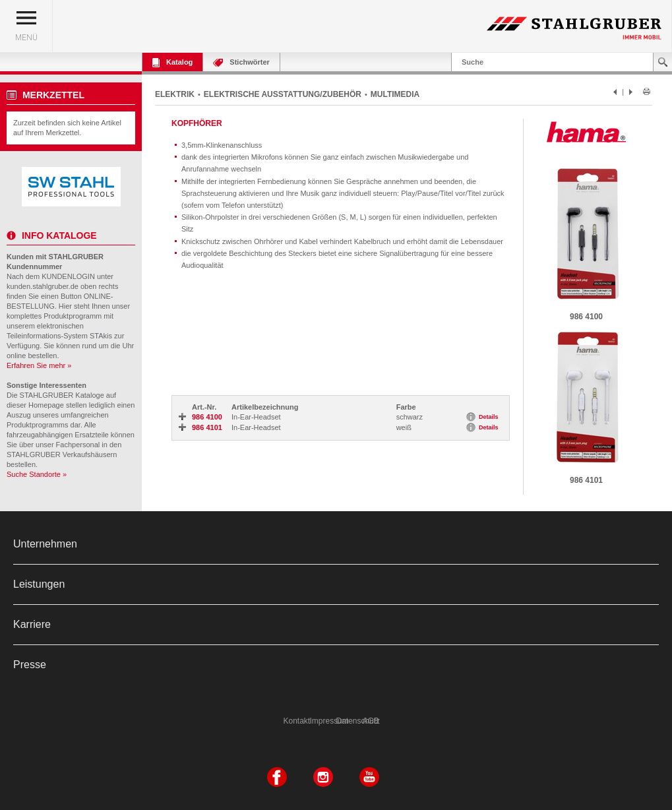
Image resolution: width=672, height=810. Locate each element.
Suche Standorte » (37, 474)
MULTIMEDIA (395, 94)
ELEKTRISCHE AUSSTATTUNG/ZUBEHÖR (283, 94)
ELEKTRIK (175, 94)
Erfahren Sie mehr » (39, 365)
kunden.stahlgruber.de (43, 286)
